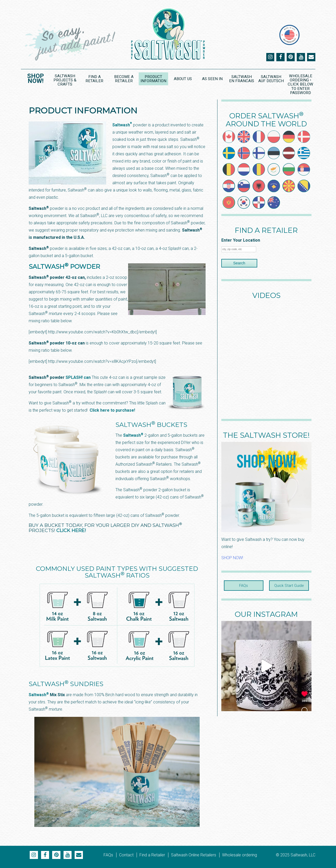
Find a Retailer (94, 79)
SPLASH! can (79, 377)
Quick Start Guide (289, 586)
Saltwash (122, 125)
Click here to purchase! (112, 410)
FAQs (244, 586)
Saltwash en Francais (242, 79)
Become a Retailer (124, 79)
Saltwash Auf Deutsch (271, 79)
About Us (183, 79)
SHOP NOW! (232, 558)
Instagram (270, 57)
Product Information (153, 79)
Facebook (280, 57)
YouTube (301, 57)
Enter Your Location (241, 240)
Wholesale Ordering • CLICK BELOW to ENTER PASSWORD (300, 84)
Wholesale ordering (240, 855)
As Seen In (212, 79)
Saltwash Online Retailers (194, 855)
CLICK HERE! (71, 530)
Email (311, 57)
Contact (126, 855)
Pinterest (291, 57)
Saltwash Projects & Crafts (65, 80)
